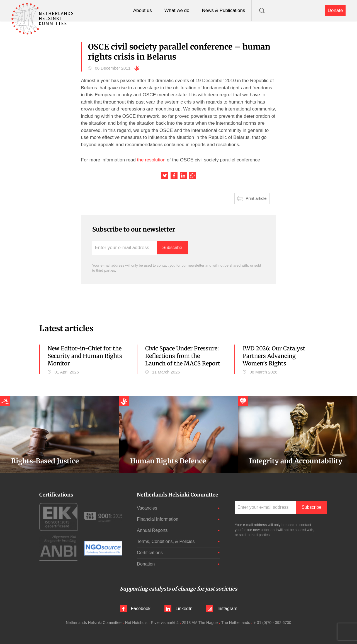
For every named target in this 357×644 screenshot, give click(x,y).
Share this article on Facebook (174, 175)
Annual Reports (152, 530)
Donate (335, 10)
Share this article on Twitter (165, 175)
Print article (256, 198)
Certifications (150, 553)
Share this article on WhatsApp (192, 175)
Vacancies (147, 508)
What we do (177, 10)
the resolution (151, 160)
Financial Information (158, 519)
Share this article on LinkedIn (183, 175)
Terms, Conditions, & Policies (166, 541)
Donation (146, 564)
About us (143, 10)
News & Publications (224, 10)
